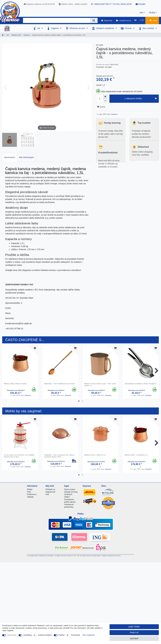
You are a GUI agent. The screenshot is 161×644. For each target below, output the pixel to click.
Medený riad (16, 35)
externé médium (45, 635)
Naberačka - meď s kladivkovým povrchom (60, 384)
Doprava (114, 114)
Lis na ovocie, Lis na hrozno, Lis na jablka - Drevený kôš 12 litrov (19, 456)
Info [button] (141, 13)
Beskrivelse (10, 157)
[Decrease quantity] (105, 101)
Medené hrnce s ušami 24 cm (95, 455)
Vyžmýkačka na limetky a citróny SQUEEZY (140, 384)
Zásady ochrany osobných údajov (71, 494)
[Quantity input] (100, 99)
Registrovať (50, 492)
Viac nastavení (89, 635)
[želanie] (142, 20)
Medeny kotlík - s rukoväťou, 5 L (136, 455)
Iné (39, 28)
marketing (27, 635)
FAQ (29, 492)
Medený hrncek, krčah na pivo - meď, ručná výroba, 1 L (100, 384)
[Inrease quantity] (105, 97)
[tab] (10, 157)
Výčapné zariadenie (105, 28)
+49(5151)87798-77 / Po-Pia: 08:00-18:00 (111, 4)
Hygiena (55, 28)
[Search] (94, 20)
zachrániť (134, 638)
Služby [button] (152, 13)
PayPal (61, 635)
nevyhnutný (12, 635)
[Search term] (56, 20)
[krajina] (135, 20)
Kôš (47, 494)
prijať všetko (134, 627)
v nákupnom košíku (140, 99)
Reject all (134, 632)
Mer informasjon (27, 157)
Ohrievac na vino (78, 28)
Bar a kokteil (149, 28)
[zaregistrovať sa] (124, 20)
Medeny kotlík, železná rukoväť (15, 384)
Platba (30, 489)
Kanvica (26, 35)
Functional (75, 635)
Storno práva (70, 489)
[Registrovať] (107, 20)
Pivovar (129, 28)
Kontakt (140, 4)
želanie (101, 107)
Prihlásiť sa (50, 489)
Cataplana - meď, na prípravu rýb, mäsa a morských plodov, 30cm (59, 456)
